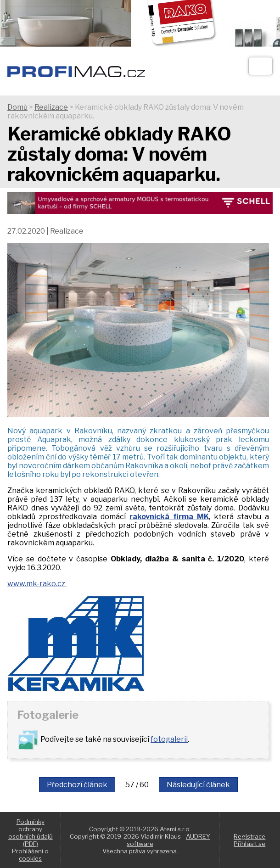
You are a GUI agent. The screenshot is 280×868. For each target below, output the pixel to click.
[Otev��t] (260, 66)
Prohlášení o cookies (30, 855)
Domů (17, 107)
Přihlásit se (249, 844)
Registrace (249, 836)
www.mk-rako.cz (37, 584)
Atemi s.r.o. (175, 829)
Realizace (51, 107)
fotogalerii (169, 739)
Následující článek (198, 785)
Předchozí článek (77, 785)
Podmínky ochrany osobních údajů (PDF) (31, 833)
